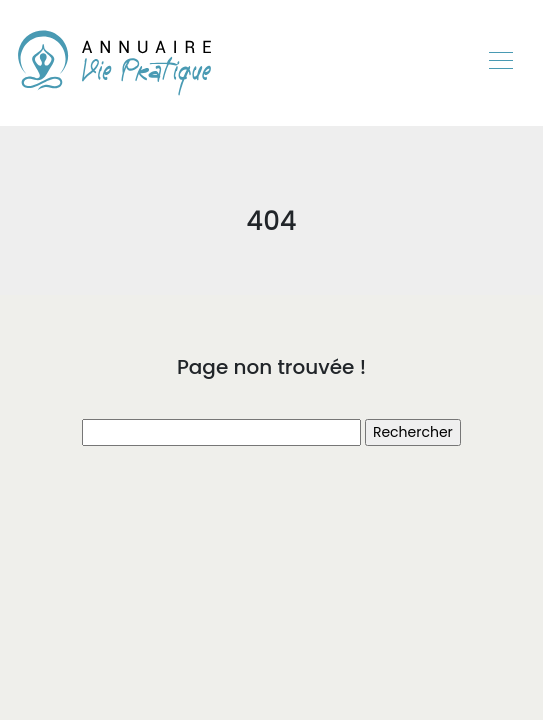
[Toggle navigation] (500, 63)
